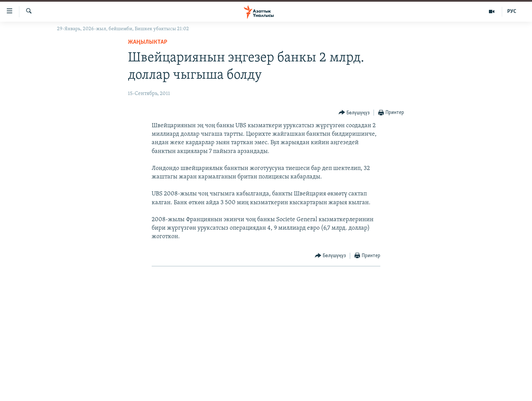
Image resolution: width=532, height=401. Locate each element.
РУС (512, 12)
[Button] (354, 113)
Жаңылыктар (148, 42)
